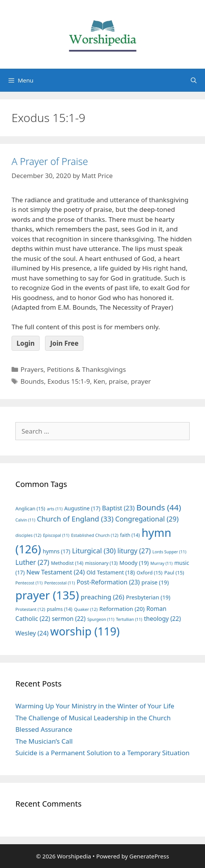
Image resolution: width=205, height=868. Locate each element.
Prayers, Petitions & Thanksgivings (73, 369)
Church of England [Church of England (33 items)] (75, 519)
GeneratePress (149, 856)
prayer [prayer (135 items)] (47, 595)
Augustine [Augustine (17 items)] (82, 508)
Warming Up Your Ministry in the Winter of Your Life (95, 706)
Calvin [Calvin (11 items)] (25, 520)
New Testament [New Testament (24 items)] (56, 572)
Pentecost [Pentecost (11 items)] (29, 583)
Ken (99, 381)
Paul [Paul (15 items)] (174, 573)
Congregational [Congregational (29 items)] (147, 519)
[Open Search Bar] (194, 80)
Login (26, 343)
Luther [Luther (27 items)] (32, 562)
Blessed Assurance (44, 729)
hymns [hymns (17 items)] (57, 551)
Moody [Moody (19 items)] (134, 563)
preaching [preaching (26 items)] (103, 597)
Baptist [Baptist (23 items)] (118, 508)
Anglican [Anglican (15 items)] (30, 508)
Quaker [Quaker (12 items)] (86, 609)
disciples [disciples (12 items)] (28, 535)
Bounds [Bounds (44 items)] (158, 507)
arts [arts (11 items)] (55, 509)
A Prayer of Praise (50, 161)
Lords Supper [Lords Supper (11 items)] (169, 552)
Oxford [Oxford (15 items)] (149, 573)
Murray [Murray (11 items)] (162, 563)
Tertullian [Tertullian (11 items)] (129, 619)
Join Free (64, 343)
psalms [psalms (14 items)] (60, 609)
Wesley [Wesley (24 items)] (32, 633)
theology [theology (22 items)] (162, 619)
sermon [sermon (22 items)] (69, 619)
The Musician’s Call (44, 741)
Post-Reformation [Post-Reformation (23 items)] (108, 582)
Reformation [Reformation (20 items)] (122, 609)
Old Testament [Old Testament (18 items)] (111, 572)
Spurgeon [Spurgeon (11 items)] (101, 619)
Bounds (32, 381)
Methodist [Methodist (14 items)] (67, 563)
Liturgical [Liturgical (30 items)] (94, 551)
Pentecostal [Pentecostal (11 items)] (60, 583)
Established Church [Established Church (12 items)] (95, 535)
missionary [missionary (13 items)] (101, 563)
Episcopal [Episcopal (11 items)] (56, 535)
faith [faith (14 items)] (130, 535)
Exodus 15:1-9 (69, 381)
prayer (141, 381)
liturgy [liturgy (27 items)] (134, 551)
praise (118, 381)
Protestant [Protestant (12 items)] (30, 609)
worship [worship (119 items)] (85, 631)
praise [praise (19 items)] (155, 582)
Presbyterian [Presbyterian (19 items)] (148, 597)
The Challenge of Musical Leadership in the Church (93, 718)
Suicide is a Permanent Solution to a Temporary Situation (102, 753)
